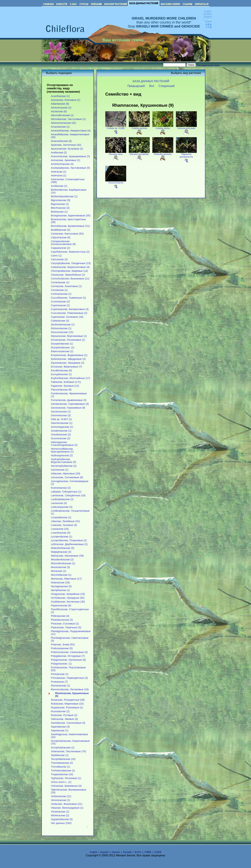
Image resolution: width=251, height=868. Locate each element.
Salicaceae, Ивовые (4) (64, 719)
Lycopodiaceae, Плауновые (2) (69, 540)
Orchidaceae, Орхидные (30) (68, 598)
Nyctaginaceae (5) (61, 586)
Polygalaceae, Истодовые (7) (68, 656)
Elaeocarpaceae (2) (62, 351)
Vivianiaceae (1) (60, 812)
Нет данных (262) (61, 823)
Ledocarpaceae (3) (62, 507)
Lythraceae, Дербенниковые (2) (69, 544)
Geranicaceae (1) (61, 412)
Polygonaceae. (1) (61, 664)
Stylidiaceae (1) (60, 755)
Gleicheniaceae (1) (62, 423)
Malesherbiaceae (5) (63, 548)
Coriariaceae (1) (60, 282)
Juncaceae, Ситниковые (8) (67, 477)
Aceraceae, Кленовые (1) (66, 100)
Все (152, 86)
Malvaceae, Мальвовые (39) (67, 556)
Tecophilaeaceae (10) (63, 759)
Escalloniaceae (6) (61, 370)
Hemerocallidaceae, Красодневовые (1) (62, 450)
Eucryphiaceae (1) (61, 374)
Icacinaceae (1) (60, 470)
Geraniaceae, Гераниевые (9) (68, 408)
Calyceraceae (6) (61, 237)
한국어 (138, 852)
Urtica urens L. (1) (61, 782)
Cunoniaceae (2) (60, 302)
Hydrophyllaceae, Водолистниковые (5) (63, 461)
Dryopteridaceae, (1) (63, 347)
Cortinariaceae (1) (61, 294)
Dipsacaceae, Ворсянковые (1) (69, 336)
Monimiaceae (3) (60, 567)
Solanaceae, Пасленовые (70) (68, 751)
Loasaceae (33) (60, 529)
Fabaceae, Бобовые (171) (66, 382)
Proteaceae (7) (59, 682)
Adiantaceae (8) (60, 104)
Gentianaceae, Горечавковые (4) (70, 404)
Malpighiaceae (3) (61, 552)
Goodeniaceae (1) (61, 431)
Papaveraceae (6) (61, 605)
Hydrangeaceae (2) (62, 455)
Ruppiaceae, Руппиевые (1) (67, 707)
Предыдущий (136, 86)
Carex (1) (56, 256)
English (94, 852)
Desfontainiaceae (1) (63, 324)
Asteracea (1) (59, 175)
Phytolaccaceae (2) (62, 620)
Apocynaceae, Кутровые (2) (67, 149)
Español (104, 852)
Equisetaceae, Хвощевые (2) (68, 363)
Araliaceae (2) (59, 153)
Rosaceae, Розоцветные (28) (68, 700)
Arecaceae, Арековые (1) (66, 160)
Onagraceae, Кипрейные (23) (68, 594)
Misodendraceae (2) (62, 560)
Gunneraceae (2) (61, 438)
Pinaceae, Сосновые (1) (65, 624)
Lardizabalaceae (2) (62, 499)
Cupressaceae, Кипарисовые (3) (70, 309)
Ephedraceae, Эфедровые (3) (68, 359)
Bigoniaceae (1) (60, 204)
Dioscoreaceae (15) (62, 332)
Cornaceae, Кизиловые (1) (66, 286)
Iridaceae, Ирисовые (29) (66, 474)
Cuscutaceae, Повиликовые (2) (69, 313)
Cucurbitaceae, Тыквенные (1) (68, 298)
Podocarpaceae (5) (62, 648)
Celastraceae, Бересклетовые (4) (70, 267)
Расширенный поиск (208, 65)
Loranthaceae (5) (61, 533)
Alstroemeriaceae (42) (63, 123)
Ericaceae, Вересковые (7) (66, 367)
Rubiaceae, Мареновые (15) (67, 704)
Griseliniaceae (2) (61, 435)
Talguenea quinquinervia (186, 157)
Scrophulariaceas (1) (63, 748)
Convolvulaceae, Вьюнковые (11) (70, 279)
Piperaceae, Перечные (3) (66, 627)
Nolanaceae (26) (60, 582)
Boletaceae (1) (59, 212)
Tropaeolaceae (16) (62, 774)
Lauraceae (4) (59, 503)
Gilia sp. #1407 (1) (61, 419)
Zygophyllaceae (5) (62, 819)
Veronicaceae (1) (61, 800)
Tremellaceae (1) (60, 767)
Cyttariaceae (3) (60, 321)
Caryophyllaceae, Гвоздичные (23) (71, 263)
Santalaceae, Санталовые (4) (68, 723)
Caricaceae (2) (59, 259)
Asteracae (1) (59, 172)
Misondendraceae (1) (63, 563)
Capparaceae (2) (60, 248)
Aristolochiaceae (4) (62, 164)
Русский (127, 852)
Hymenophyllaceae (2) (64, 466)
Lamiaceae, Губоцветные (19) (68, 495)
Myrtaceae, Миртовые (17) (66, 579)
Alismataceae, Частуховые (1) (68, 119)
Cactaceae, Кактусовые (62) (67, 234)
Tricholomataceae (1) (63, 771)
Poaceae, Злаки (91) (63, 644)
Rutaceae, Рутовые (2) (64, 715)
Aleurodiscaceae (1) (62, 115)
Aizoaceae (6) (59, 111)
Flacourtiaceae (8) (61, 390)
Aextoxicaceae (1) (61, 108)
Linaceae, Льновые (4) (64, 525)
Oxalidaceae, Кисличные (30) (68, 602)
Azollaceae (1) (59, 186)
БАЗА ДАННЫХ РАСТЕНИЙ (151, 81)
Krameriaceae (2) (61, 488)
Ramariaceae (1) (60, 686)
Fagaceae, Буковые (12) (65, 386)
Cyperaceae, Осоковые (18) (67, 317)
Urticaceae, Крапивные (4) (66, 786)
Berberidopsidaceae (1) (64, 196)
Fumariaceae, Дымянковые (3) (69, 400)
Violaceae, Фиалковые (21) (67, 804)
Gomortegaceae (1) (62, 427)
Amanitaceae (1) (60, 127)
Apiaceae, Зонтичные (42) (66, 145)
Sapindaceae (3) (60, 727)
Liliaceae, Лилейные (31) (65, 521)
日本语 (158, 852)
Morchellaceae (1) (61, 575)
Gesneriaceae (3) (61, 415)
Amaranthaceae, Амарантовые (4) (71, 131)
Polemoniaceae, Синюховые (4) (69, 652)
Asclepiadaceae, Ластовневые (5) (70, 168)
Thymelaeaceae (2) (62, 763)
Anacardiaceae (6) (61, 141)
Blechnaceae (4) (60, 208)
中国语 (148, 852)
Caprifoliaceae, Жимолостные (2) (70, 252)
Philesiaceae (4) (60, 616)
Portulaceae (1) (60, 674)
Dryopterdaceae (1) (62, 344)
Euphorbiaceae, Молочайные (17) (71, 378)
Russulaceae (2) (60, 711)
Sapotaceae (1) (60, 730)
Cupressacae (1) (60, 305)
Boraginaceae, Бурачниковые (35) (71, 216)
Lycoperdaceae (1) (62, 537)
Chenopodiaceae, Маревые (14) (69, 271)
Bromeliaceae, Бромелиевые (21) (70, 226)
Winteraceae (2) (60, 815)
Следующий (167, 86)
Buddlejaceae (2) (61, 230)
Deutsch (116, 852)
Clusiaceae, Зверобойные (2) (68, 275)
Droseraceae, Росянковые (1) (68, 340)
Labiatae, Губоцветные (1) (66, 492)
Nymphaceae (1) (60, 590)
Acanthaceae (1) (60, 96)
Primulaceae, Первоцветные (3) (69, 678)
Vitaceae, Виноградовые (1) (67, 808)
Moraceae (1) (58, 571)
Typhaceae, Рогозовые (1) (66, 778)
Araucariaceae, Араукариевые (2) (70, 156)
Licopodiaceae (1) (61, 517)
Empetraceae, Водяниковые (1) (69, 355)
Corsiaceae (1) (59, 290)
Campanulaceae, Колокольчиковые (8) (63, 243)
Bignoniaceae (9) (61, 200)
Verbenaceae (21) (61, 796)
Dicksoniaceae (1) (61, 328)
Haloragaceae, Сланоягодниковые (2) (64, 444)
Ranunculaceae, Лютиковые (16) (70, 689)
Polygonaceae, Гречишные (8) (68, 660)
